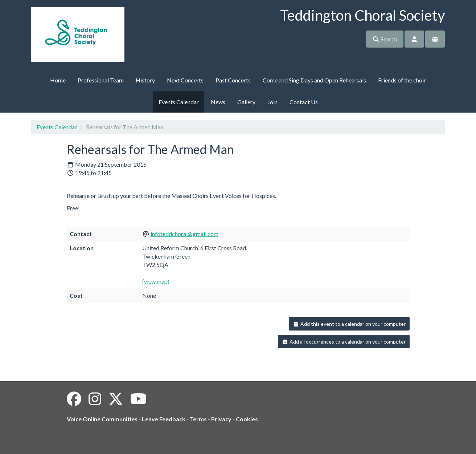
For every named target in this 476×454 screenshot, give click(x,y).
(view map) (156, 281)
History (145, 80)
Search (385, 39)
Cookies (247, 419)
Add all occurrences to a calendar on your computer (344, 342)
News (218, 102)
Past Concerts (233, 80)
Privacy (221, 419)
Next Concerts (185, 80)
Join (272, 102)
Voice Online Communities (102, 419)
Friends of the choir (402, 80)
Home (58, 80)
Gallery (246, 102)
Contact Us (304, 102)
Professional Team (101, 80)
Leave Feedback (164, 419)
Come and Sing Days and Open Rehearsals (314, 80)
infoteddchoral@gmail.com (184, 234)
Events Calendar (179, 102)
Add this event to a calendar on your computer (349, 324)
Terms (198, 419)
